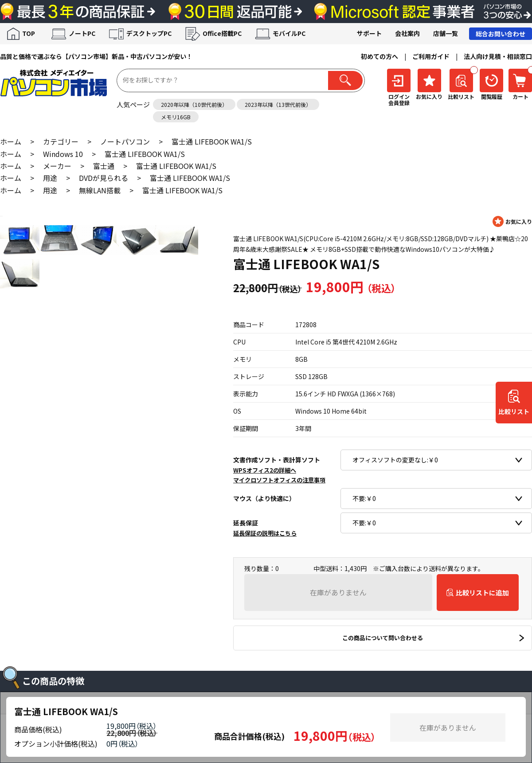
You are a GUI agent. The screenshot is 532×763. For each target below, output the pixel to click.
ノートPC (82, 33)
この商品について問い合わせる (383, 638)
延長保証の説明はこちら (265, 533)
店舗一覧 (446, 33)
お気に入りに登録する (512, 221)
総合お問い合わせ (501, 34)
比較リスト (514, 411)
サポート (369, 33)
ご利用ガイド (431, 56)
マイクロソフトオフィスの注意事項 (279, 480)
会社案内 (407, 33)
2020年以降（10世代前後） (194, 104)
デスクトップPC (149, 33)
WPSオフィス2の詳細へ (265, 470)
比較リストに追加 (482, 593)
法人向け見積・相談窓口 (498, 56)
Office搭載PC (222, 33)
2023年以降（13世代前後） (278, 104)
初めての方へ (379, 56)
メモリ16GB (176, 117)
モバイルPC (289, 33)
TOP (29, 33)
